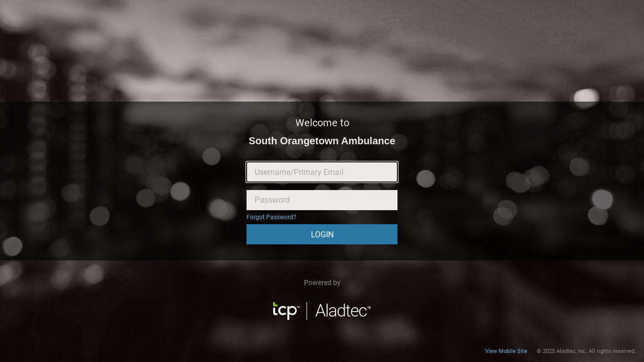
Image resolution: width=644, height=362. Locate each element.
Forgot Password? (271, 217)
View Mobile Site (506, 351)
